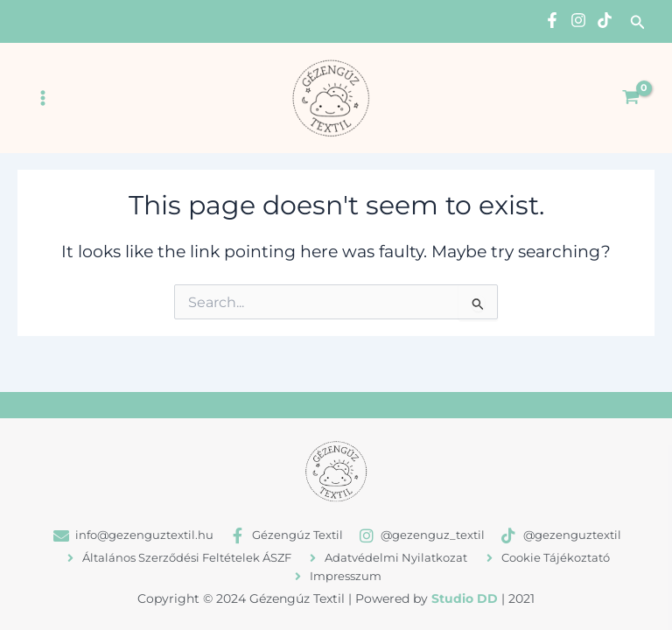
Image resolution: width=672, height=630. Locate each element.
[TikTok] (605, 20)
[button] (638, 23)
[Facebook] (552, 20)
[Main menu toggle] (43, 98)
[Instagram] (578, 20)
